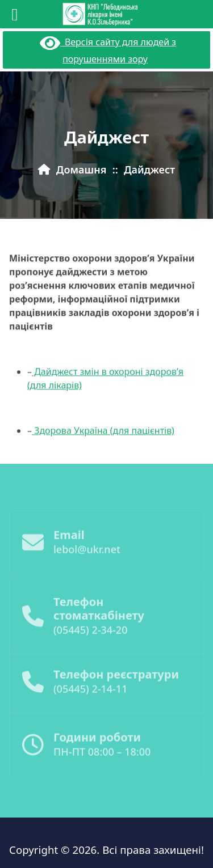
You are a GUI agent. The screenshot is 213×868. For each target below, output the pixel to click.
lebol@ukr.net (87, 559)
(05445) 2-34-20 (90, 642)
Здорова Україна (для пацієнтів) (103, 439)
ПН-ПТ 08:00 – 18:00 (102, 761)
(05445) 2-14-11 (90, 698)
